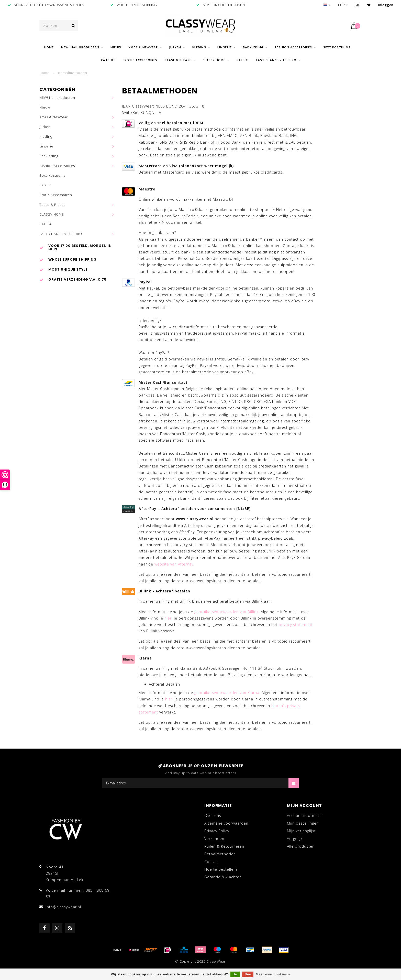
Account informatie (305, 816)
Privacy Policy (217, 831)
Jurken (175, 47)
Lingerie (225, 47)
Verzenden (214, 839)
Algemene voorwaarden (226, 823)
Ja (235, 974)
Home (49, 47)
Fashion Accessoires (293, 47)
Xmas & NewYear (143, 47)
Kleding (199, 47)
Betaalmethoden (220, 854)
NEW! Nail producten (80, 47)
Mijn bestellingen (303, 823)
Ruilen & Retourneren (224, 846)
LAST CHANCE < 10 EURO (276, 60)
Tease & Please (178, 60)
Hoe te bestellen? (221, 869)
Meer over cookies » (273, 974)
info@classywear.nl (63, 907)
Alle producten (301, 846)
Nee (248, 974)
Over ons (213, 816)
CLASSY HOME (214, 60)
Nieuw (116, 47)
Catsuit (108, 60)
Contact (212, 862)
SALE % (243, 60)
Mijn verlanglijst (301, 831)
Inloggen (386, 5)
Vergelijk (295, 839)
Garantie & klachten (223, 877)
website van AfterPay (174, 564)
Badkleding (253, 47)
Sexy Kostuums (337, 47)
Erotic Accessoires (140, 60)
